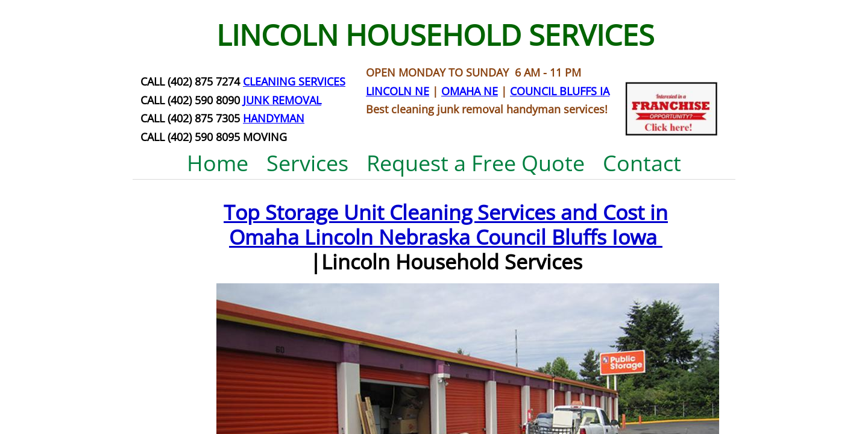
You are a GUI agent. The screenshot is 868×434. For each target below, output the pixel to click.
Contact (642, 163)
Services (307, 163)
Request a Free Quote (476, 163)
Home (218, 163)
